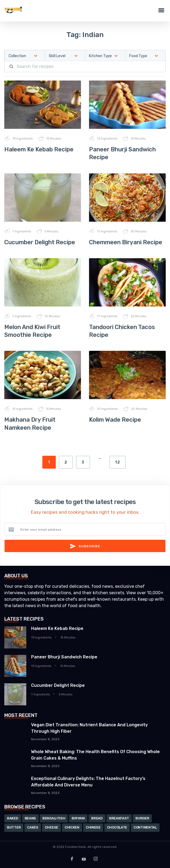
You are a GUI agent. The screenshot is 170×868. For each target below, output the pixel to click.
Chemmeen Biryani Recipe (126, 242)
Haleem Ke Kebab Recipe (39, 149)
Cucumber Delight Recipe (40, 242)
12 (117, 462)
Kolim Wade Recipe (115, 420)
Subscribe (85, 546)
